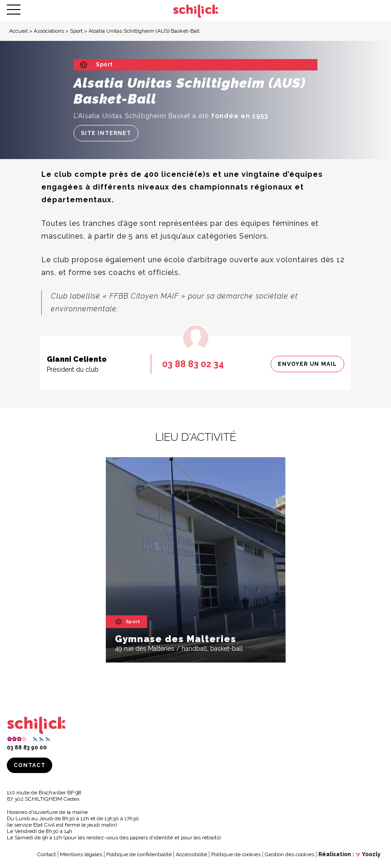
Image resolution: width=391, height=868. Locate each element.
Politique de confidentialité (139, 854)
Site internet (106, 133)
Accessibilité (191, 854)
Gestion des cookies (290, 854)
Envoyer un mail (307, 364)
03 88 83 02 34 (193, 364)
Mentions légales (81, 854)
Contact (30, 765)
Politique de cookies (236, 854)
